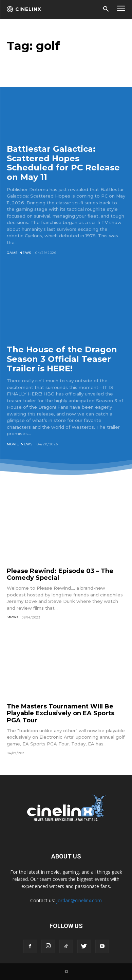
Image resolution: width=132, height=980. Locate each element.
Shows (13, 617)
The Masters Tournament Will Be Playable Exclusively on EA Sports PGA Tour (61, 713)
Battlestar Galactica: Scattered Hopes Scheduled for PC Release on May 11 (63, 163)
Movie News (20, 444)
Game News (19, 253)
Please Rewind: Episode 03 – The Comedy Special (60, 575)
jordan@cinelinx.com (79, 900)
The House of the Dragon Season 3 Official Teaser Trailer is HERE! (62, 359)
